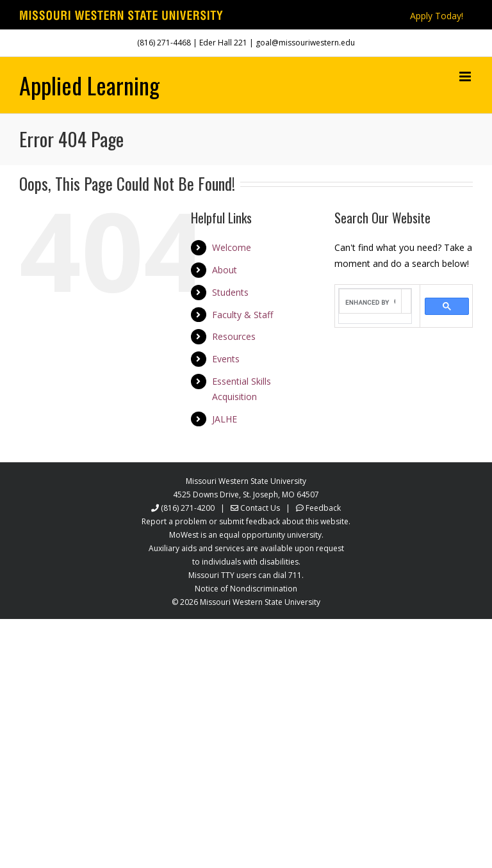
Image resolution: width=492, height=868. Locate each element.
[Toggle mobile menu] (466, 76)
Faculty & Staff (242, 315)
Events (226, 359)
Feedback (323, 508)
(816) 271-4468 (164, 43)
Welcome (232, 247)
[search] (370, 303)
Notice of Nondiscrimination (246, 589)
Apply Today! (437, 16)
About (225, 270)
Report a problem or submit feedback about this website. (246, 521)
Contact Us (260, 508)
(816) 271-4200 (188, 508)
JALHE (225, 419)
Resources (234, 336)
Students (230, 292)
